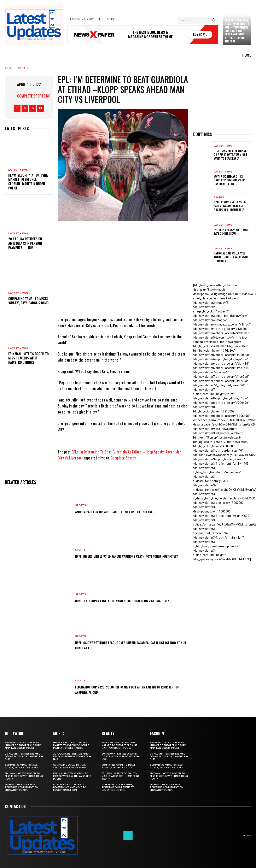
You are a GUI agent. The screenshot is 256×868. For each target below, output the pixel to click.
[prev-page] (196, 274)
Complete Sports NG (34, 96)
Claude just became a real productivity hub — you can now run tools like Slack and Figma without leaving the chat (237, 31)
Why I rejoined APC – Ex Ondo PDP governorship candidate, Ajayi (229, 180)
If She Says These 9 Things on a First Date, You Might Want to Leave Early (231, 154)
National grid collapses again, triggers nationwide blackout (231, 257)
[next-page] (202, 274)
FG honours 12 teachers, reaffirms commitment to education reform (21, 787)
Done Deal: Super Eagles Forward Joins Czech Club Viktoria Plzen (130, 600)
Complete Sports (123, 458)
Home (9, 68)
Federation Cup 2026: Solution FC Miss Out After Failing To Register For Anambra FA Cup (129, 690)
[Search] (214, 20)
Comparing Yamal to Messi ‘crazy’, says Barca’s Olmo (28, 301)
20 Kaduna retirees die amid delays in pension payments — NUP (25, 243)
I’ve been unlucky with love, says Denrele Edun (231, 231)
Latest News (18, 170)
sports (23, 68)
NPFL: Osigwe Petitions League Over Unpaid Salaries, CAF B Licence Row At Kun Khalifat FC (128, 645)
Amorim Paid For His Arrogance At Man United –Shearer (126, 511)
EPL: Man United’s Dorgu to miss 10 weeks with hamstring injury (28, 358)
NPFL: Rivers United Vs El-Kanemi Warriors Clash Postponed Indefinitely (130, 556)
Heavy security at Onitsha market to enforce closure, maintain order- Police (28, 182)
